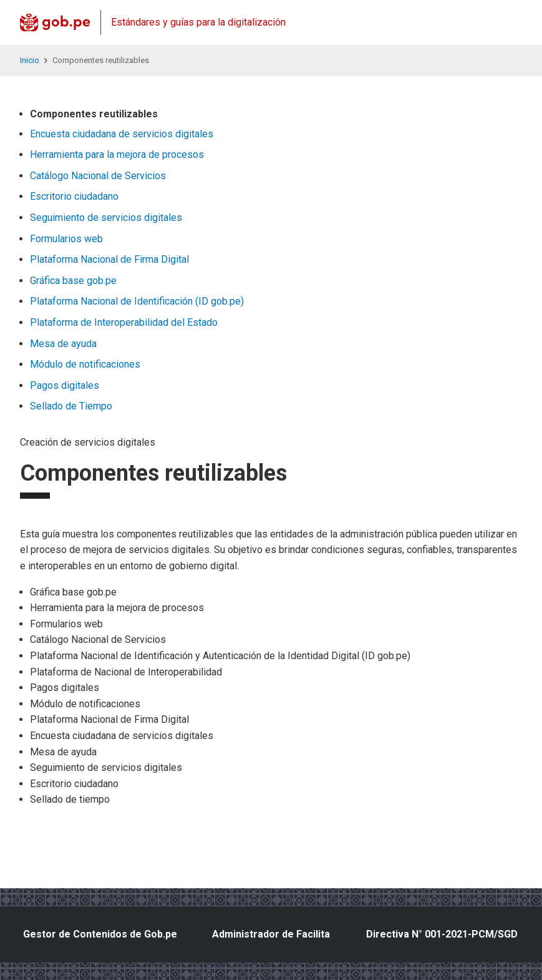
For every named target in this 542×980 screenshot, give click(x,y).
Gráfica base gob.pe (73, 281)
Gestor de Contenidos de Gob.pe (100, 934)
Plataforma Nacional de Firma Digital (109, 259)
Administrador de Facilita (271, 934)
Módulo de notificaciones (85, 364)
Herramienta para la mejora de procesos (117, 154)
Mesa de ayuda (63, 344)
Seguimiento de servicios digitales (106, 218)
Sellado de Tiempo (71, 406)
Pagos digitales (65, 385)
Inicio (30, 60)
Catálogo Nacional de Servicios (98, 176)
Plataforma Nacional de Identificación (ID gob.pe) (137, 301)
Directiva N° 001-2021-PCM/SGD (442, 934)
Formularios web (66, 239)
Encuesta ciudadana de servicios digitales (122, 134)
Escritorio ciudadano (74, 196)
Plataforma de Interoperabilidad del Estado (124, 322)
